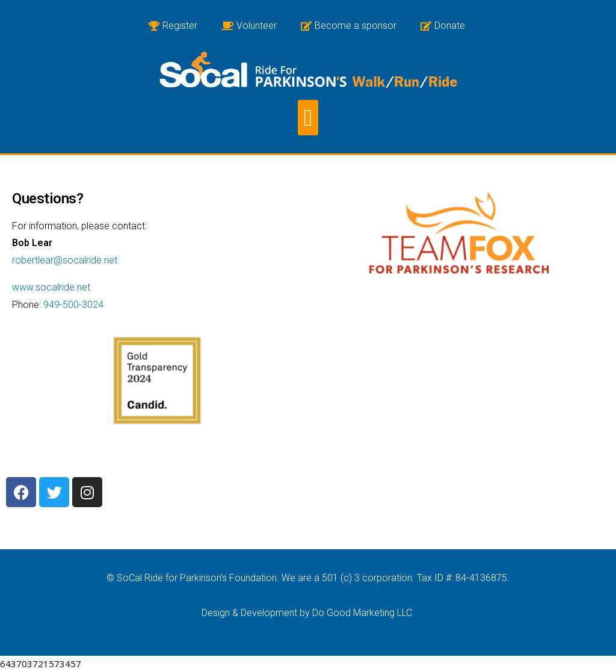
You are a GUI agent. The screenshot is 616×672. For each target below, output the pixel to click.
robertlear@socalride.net (65, 260)
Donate (443, 26)
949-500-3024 (73, 305)
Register (173, 26)
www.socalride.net (51, 287)
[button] (308, 118)
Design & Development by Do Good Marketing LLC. (308, 613)
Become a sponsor (349, 26)
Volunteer (249, 26)
